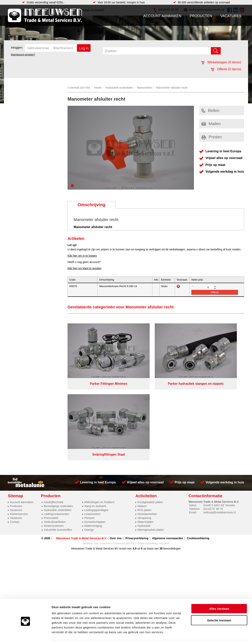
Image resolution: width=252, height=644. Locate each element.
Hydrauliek (144, 441)
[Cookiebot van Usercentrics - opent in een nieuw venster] (25, 636)
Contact (15, 437)
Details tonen (213, 636)
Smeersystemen (54, 441)
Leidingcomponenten (57, 429)
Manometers (145, 88)
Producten (201, 16)
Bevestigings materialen (58, 421)
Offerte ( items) (226, 69)
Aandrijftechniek (54, 417)
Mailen (211, 124)
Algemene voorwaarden (168, 453)
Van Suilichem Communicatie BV (114, 459)
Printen (212, 137)
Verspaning (144, 433)
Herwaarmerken (147, 429)
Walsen (142, 421)
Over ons (116, 453)
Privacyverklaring (137, 453)
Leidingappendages (96, 425)
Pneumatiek (51, 433)
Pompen (89, 433)
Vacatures (231, 16)
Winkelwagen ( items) (221, 62)
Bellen (211, 110)
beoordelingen (172, 464)
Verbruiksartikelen (55, 437)
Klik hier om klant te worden (84, 268)
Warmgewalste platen (151, 445)
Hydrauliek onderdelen (119, 88)
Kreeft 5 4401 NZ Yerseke (219, 420)
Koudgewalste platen (150, 417)
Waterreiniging (93, 441)
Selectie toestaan (219, 608)
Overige (89, 445)
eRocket (164, 459)
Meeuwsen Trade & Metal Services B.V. (81, 453)
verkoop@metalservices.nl (220, 428)
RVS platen (144, 425)
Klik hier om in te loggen (82, 256)
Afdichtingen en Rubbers (99, 417)
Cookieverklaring (198, 453)
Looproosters (92, 429)
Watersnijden (145, 437)
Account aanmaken (162, 16)
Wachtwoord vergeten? (23, 55)
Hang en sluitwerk (95, 421)
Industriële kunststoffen (58, 445)
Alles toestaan (219, 597)
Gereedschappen (95, 437)
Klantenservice (19, 429)
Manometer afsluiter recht (172, 88)
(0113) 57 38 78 (213, 424)
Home (98, 88)
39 (161, 464)
